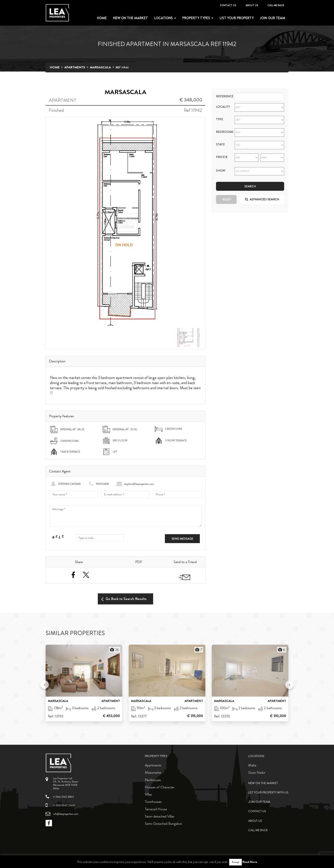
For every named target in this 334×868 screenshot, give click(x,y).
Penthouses (153, 780)
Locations (163, 18)
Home (102, 18)
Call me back (276, 5)
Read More (250, 862)
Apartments (75, 67)
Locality (222, 107)
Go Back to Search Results (124, 599)
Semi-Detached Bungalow (163, 824)
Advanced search (262, 199)
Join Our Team (273, 18)
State (220, 144)
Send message (182, 539)
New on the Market (130, 18)
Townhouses (153, 802)
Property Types (156, 756)
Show (221, 171)
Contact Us (228, 5)
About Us (252, 5)
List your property (237, 18)
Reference (222, 96)
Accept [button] (235, 862)
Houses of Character (160, 787)
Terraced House (156, 809)
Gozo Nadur (257, 772)
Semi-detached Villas (160, 816)
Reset (227, 199)
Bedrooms (222, 132)
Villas (148, 794)
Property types (196, 18)
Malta (252, 765)
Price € (222, 157)
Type (220, 119)
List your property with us (268, 793)
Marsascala (100, 67)
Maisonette (153, 772)
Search (250, 186)
